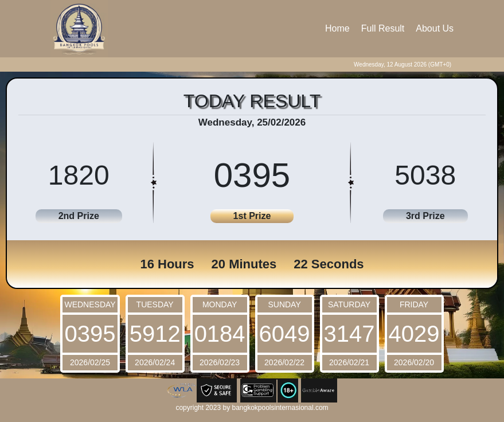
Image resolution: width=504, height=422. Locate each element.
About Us (435, 28)
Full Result (383, 28)
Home (337, 28)
